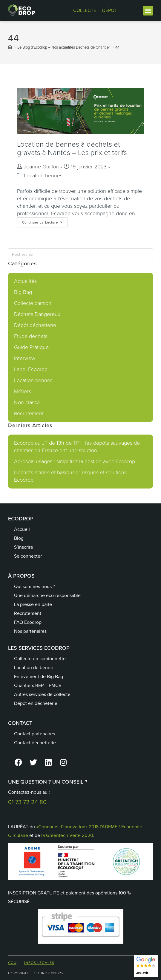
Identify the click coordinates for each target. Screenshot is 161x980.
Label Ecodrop (31, 369)
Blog (19, 538)
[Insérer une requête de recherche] (80, 254)
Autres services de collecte (42, 694)
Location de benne (34, 667)
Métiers (23, 391)
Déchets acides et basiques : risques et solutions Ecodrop (70, 476)
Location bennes (43, 176)
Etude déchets (31, 336)
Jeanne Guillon (41, 167)
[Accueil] (10, 47)
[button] (148, 11)
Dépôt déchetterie (35, 325)
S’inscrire (24, 547)
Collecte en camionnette (40, 659)
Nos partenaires (30, 631)
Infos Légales (39, 963)
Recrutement (29, 413)
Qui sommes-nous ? (34, 586)
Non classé (27, 402)
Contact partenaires (34, 734)
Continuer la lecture (45, 221)
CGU (12, 963)
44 (117, 47)
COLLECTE (85, 10)
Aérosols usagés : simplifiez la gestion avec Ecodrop (75, 461)
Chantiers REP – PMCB (38, 685)
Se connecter (28, 556)
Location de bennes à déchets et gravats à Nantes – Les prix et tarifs (72, 149)
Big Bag (23, 292)
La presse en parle (33, 604)
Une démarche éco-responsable (47, 595)
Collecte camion (33, 303)
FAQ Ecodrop (28, 622)
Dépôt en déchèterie (36, 703)
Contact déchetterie (35, 743)
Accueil (22, 529)
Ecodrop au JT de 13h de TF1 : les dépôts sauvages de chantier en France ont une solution (77, 447)
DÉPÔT (110, 10)
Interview (25, 358)
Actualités (25, 281)
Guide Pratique (31, 347)
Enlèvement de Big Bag (39, 676)
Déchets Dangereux (37, 314)
